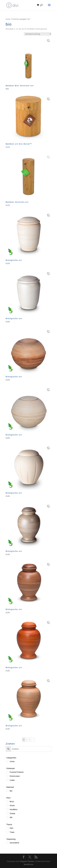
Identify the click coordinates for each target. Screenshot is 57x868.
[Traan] (7, 832)
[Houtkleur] (7, 809)
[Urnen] (7, 761)
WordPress (28, 864)
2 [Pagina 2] (27, 740)
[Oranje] (7, 813)
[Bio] (7, 790)
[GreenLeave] (7, 776)
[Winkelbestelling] (38, 34)
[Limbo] (7, 780)
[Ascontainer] (7, 842)
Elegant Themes (27, 861)
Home (8, 19)
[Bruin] (7, 801)
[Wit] (7, 817)
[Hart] (7, 828)
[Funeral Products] (7, 772)
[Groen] (7, 805)
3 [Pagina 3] (30, 740)
